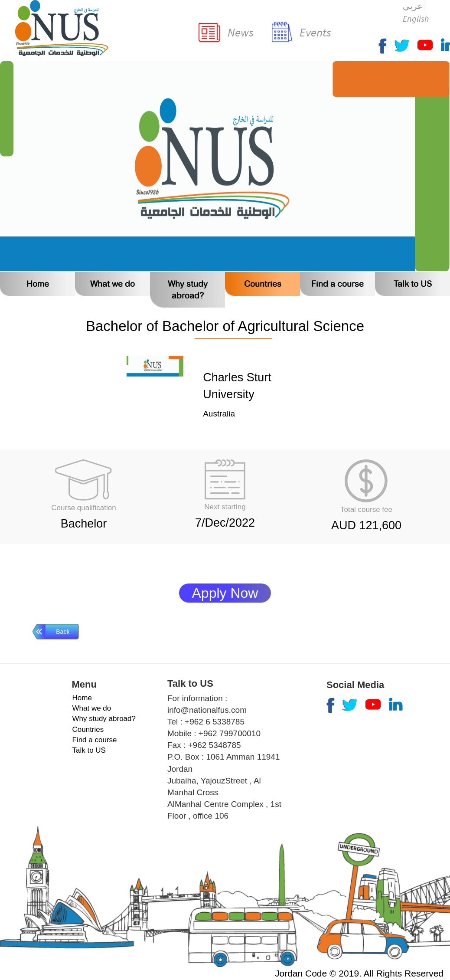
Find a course (337, 284)
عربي (413, 6)
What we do (112, 284)
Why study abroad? (104, 719)
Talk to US (413, 284)
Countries (263, 284)
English (416, 18)
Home (38, 284)
